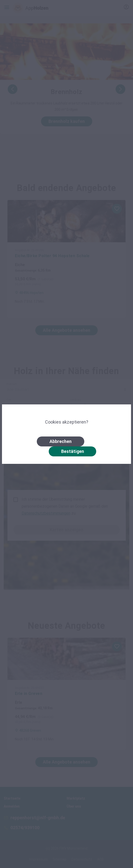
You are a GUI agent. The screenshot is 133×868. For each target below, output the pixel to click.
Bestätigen (73, 451)
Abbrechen (61, 441)
